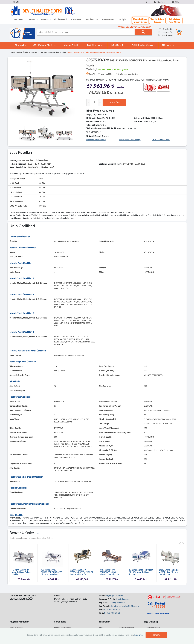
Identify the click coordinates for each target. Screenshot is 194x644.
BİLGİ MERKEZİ (61, 20)
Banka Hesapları (16, 628)
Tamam (156, 635)
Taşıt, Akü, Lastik (95, 45)
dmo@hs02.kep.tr (118, 603)
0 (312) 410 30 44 (112, 610)
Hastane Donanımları (39, 52)
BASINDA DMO (108, 20)
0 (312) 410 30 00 (115, 596)
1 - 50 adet (14, 183)
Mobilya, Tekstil (72, 45)
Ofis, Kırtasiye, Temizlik (45, 45)
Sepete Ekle (114, 102)
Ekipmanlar (168, 45)
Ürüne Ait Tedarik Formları (98, 136)
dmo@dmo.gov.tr (124, 599)
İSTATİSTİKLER (92, 20)
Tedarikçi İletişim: (17, 164)
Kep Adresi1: (105, 603)
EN (17, 2)
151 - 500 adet (16, 197)
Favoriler (165, 29)
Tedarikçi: (14, 161)
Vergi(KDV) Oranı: (94, 115)
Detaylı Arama (165, 35)
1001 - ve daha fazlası (19, 206)
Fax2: (102, 613)
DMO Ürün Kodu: (94, 118)
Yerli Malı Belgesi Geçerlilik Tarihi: (101, 128)
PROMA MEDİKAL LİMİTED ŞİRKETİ (113, 70)
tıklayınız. (139, 635)
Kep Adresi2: (105, 606)
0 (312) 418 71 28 (112, 613)
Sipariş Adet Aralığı (17, 179)
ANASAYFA (18, 20)
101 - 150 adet (16, 192)
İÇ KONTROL (76, 20)
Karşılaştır (165, 32)
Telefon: (103, 596)
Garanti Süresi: (93, 122)
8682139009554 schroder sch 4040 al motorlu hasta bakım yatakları (95, 52)
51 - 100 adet (15, 188)
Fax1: (102, 610)
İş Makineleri (118, 45)
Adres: (57, 596)
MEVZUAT (46, 20)
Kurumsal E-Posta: (107, 599)
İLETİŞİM (123, 20)
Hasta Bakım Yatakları (58, 52)
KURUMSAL (32, 20)
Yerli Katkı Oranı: (141, 122)
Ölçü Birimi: (92, 132)
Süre (41, 179)
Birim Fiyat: (93, 111)
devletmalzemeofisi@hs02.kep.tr (125, 606)
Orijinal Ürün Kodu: (142, 118)
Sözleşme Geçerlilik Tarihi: (111, 164)
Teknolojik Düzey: (94, 125)
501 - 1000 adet (16, 201)
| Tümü (37, 534)
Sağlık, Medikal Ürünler (143, 45)
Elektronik (21, 45)
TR (13, 2)
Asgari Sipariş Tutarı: (19, 167)
